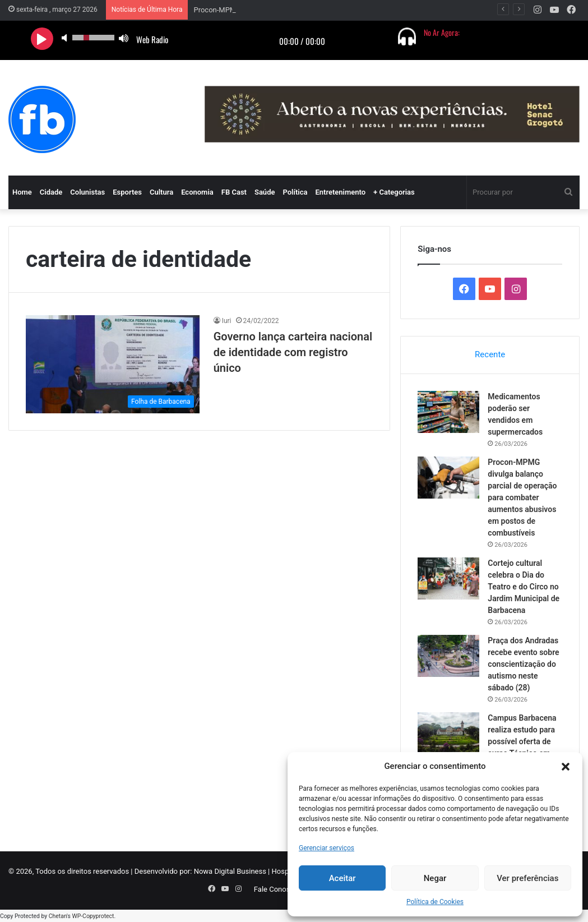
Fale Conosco (276, 889)
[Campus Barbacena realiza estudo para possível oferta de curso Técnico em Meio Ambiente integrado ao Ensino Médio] (448, 733)
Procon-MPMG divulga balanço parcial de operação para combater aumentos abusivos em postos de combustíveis (522, 497)
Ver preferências (527, 878)
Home (22, 192)
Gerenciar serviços (327, 848)
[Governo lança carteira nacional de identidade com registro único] (113, 364)
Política (295, 192)
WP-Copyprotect (93, 916)
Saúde (265, 192)
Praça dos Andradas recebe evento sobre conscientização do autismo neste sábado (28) (523, 664)
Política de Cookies (435, 902)
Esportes (127, 192)
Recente (490, 354)
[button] (566, 767)
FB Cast (234, 192)
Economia (197, 192)
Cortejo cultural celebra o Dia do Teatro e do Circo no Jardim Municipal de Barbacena (524, 587)
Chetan (58, 916)
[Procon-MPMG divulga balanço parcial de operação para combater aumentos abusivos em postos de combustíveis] (448, 478)
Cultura (161, 192)
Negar (435, 878)
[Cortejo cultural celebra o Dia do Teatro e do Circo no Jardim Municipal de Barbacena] (448, 578)
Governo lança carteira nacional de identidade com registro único (293, 352)
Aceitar (342, 878)
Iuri (227, 321)
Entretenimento (340, 192)
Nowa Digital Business (230, 871)
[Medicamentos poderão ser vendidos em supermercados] (448, 412)
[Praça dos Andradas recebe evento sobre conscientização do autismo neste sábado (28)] (448, 656)
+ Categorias (394, 192)
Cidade (51, 192)
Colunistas (87, 192)
